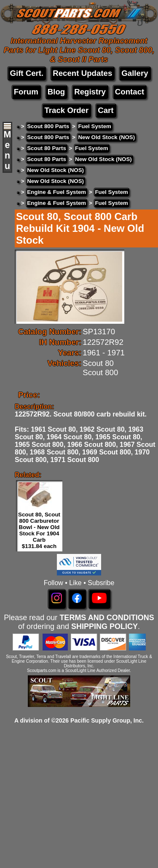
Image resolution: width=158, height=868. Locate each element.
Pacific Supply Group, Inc (106, 720)
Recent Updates (82, 73)
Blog (56, 92)
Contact (130, 92)
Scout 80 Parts (47, 148)
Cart (106, 110)
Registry (90, 92)
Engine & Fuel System (56, 192)
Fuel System (95, 126)
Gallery (135, 73)
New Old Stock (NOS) (106, 137)
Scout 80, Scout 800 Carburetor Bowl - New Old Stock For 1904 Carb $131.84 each (39, 530)
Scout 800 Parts (48, 126)
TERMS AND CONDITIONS (107, 618)
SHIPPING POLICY (104, 626)
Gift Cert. (27, 73)
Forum (26, 92)
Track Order (66, 110)
